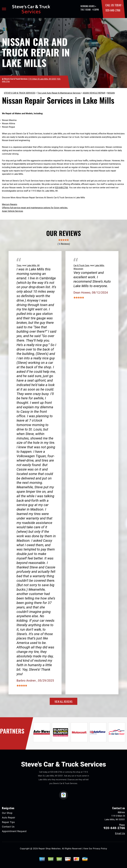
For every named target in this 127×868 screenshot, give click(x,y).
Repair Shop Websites (50, 849)
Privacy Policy (100, 849)
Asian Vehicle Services (12, 211)
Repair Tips (8, 822)
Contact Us (8, 827)
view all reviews (63, 701)
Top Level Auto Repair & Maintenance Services (59, 93)
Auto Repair (9, 818)
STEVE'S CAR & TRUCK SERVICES (20, 93)
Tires (19, 265)
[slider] (63, 240)
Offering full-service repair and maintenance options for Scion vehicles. (35, 208)
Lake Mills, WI (33, 265)
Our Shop (7, 813)
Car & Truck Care (81, 265)
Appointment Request (14, 831)
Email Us (120, 833)
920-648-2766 (113, 10)
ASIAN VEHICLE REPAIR (94, 93)
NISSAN (111, 93)
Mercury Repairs (10, 204)
